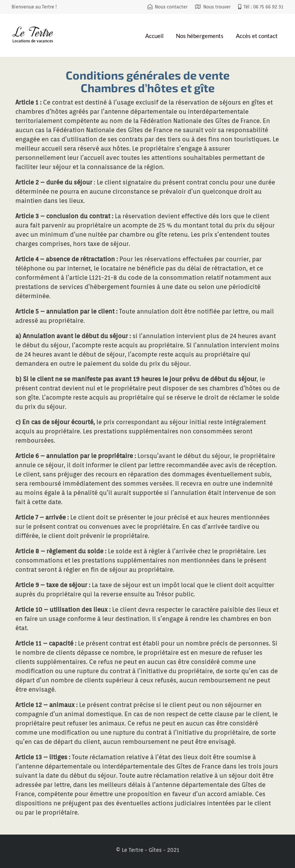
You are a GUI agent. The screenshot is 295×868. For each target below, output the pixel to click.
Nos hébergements (200, 36)
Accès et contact (257, 36)
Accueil (154, 36)
